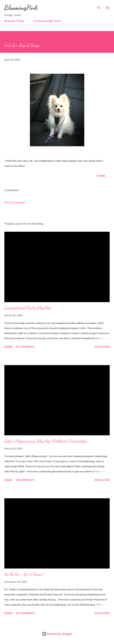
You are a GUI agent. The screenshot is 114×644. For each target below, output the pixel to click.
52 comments (25, 613)
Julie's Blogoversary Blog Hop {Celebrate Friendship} (46, 441)
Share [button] (101, 176)
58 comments (25, 480)
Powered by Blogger (57, 634)
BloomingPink (21, 8)
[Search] (99, 7)
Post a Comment (15, 202)
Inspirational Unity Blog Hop (28, 308)
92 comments (25, 347)
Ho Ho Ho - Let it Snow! (24, 574)
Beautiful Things (14, 21)
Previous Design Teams (47, 21)
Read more (102, 347)
